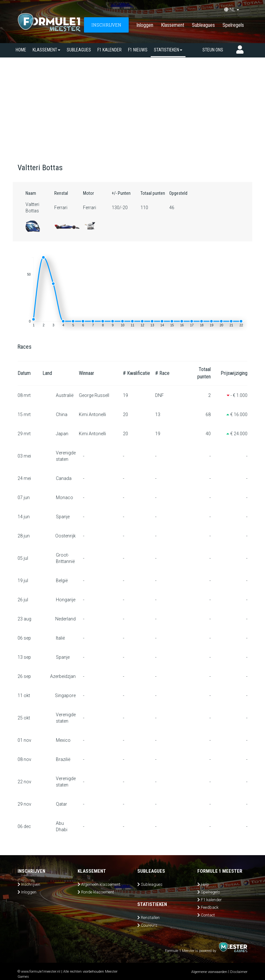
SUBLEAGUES (79, 50)
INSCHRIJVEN (106, 25)
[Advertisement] (132, 105)
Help (205, 884)
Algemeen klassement (101, 884)
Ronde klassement (98, 892)
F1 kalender (110, 50)
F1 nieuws (138, 50)
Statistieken (168, 50)
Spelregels (233, 25)
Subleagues (203, 25)
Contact (208, 915)
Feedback (210, 907)
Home (21, 50)
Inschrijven (31, 884)
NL (232, 10)
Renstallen (150, 918)
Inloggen (145, 25)
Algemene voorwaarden (209, 972)
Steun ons (213, 50)
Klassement (173, 25)
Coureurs (149, 925)
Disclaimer (239, 972)
